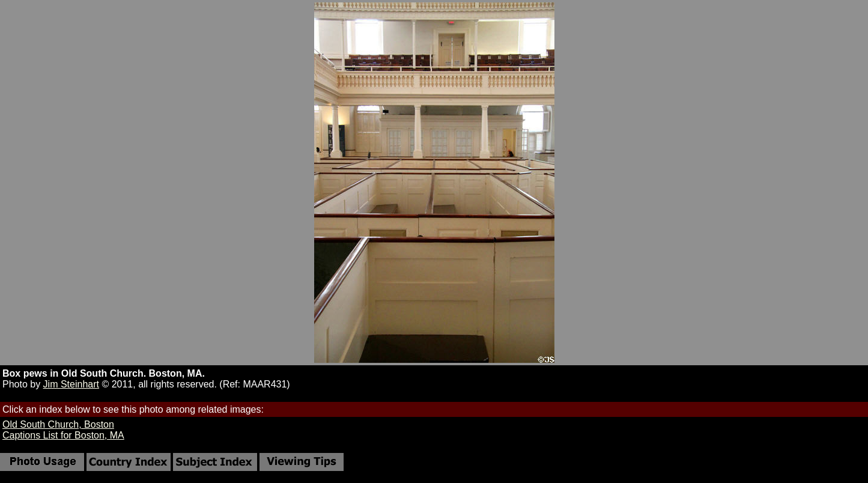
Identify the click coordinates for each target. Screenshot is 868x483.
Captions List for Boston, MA (63, 435)
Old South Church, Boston (58, 424)
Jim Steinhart (71, 384)
